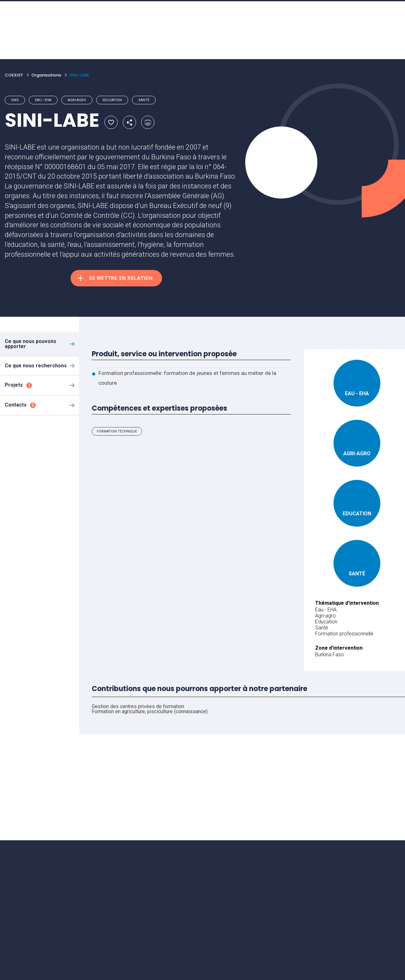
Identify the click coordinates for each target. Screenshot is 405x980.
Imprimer (148, 122)
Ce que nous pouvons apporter (31, 344)
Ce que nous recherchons (36, 366)
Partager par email (129, 122)
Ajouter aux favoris (111, 122)
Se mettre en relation (121, 278)
